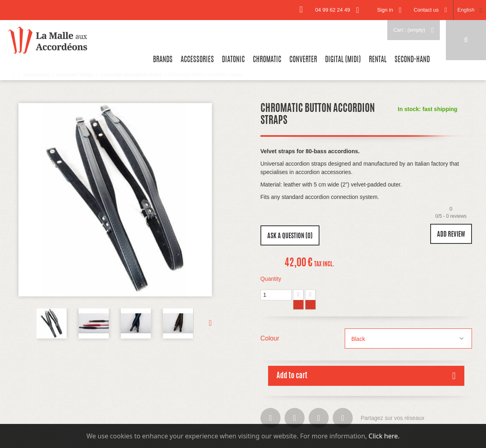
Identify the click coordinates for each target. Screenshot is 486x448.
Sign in (385, 10)
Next (203, 322)
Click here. (384, 436)
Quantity (271, 279)
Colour (271, 338)
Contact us (426, 10)
